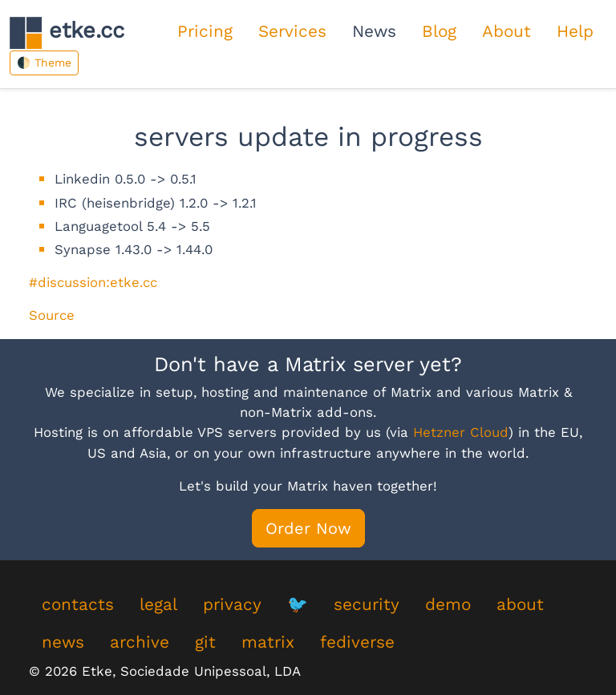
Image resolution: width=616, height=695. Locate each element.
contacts (78, 604)
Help (575, 31)
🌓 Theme (44, 63)
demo (448, 604)
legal (158, 604)
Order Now (308, 528)
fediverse (357, 642)
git (205, 642)
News (374, 31)
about (520, 604)
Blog (439, 31)
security (367, 604)
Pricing (205, 31)
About (507, 31)
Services (292, 31)
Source (52, 315)
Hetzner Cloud (461, 432)
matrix (268, 642)
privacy (232, 604)
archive (140, 642)
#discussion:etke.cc (93, 282)
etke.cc (67, 32)
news (63, 642)
